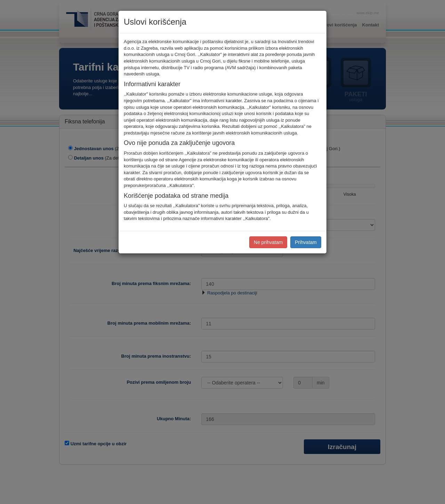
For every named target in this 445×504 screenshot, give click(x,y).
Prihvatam (306, 242)
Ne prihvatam (268, 242)
